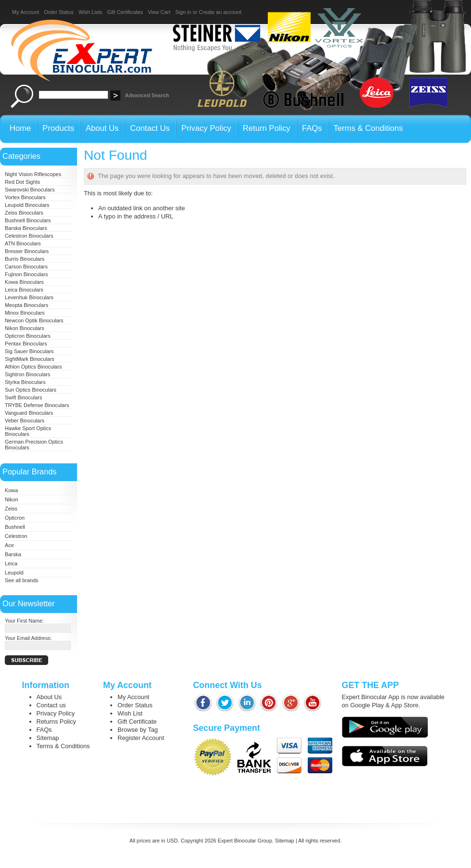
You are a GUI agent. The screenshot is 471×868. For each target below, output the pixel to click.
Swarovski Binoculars (30, 190)
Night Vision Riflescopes (33, 174)
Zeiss (11, 509)
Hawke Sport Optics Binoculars (28, 431)
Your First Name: (24, 621)
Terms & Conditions (63, 746)
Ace (9, 545)
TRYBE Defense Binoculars (37, 405)
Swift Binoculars (23, 397)
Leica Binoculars (24, 290)
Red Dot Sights (22, 182)
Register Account (141, 738)
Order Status (59, 12)
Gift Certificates (125, 12)
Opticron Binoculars (28, 336)
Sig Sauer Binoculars (29, 351)
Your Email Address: (28, 638)
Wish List (130, 713)
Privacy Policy (56, 713)
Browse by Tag (138, 730)
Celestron (16, 536)
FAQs (44, 730)
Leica (11, 563)
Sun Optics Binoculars (31, 390)
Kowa (11, 490)
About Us (49, 697)
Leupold (14, 573)
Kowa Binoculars (24, 282)
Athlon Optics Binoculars (33, 367)
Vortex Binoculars (25, 197)
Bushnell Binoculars (28, 220)
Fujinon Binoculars (26, 274)
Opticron (15, 518)
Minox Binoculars (25, 313)
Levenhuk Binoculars (29, 297)
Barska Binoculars (26, 228)
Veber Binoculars (25, 421)
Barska (13, 554)
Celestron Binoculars (29, 236)
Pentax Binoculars (26, 344)
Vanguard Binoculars (29, 413)
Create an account (220, 12)
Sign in (183, 12)
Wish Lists (91, 12)
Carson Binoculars (26, 267)
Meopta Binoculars (26, 305)
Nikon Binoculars (25, 328)
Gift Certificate (137, 721)
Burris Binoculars (25, 259)
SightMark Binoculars (30, 359)
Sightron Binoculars (27, 374)
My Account (26, 12)
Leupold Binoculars (27, 205)
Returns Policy (57, 721)
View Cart (159, 12)
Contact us (51, 705)
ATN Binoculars (23, 243)
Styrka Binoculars (25, 382)
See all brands (22, 580)
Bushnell (15, 527)
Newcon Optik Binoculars (34, 320)
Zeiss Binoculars (24, 213)
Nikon (12, 499)
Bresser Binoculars (27, 251)
